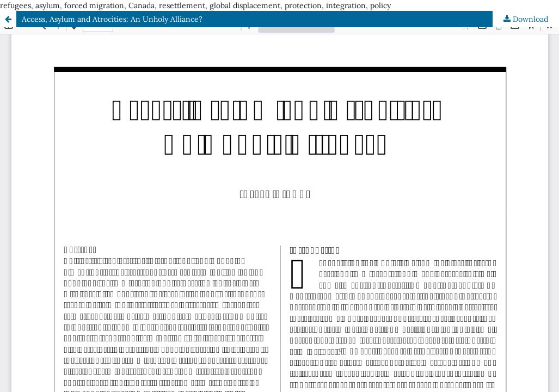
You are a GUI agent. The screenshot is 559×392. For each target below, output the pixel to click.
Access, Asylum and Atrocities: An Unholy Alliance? (112, 19)
